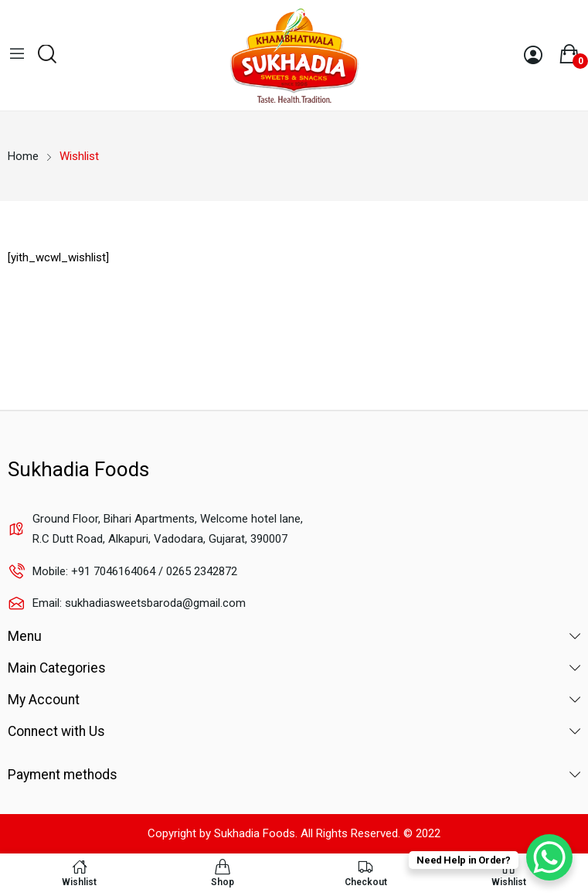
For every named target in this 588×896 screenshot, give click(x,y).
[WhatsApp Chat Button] (549, 857)
